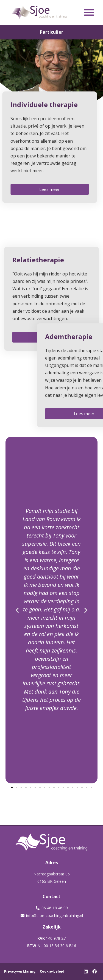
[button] (89, 12)
